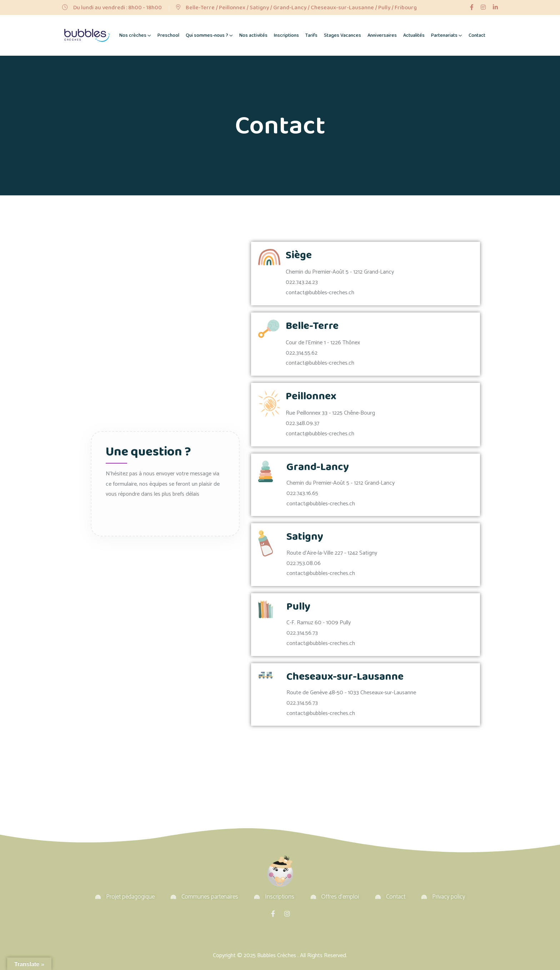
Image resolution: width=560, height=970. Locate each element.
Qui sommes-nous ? (207, 35)
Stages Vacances (342, 35)
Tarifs (311, 35)
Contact (477, 35)
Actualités (414, 35)
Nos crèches (133, 35)
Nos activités (253, 35)
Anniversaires (382, 35)
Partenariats (444, 35)
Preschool (168, 35)
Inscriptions (286, 35)
